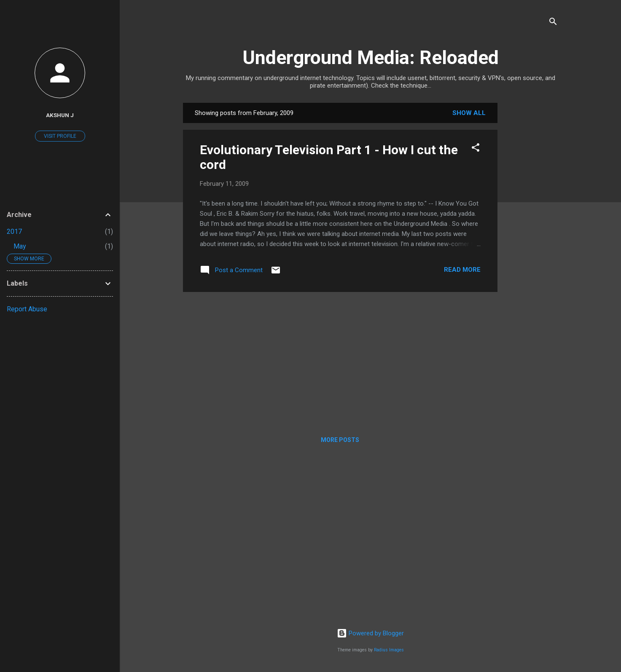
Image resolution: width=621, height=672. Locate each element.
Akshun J (60, 115)
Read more (462, 270)
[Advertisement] (531, 229)
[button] (476, 149)
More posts (340, 440)
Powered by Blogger (370, 633)
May (20, 246)
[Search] (553, 23)
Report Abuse (27, 309)
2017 (14, 232)
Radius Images (389, 650)
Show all (469, 113)
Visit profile (60, 136)
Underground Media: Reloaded (371, 58)
